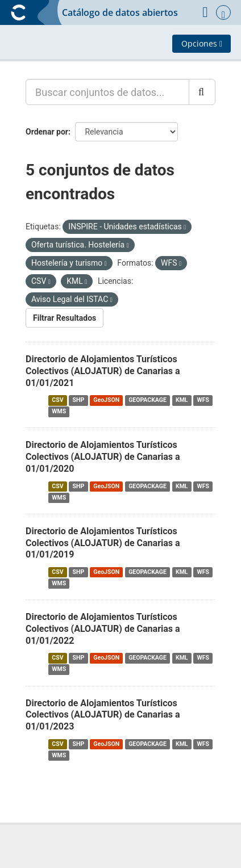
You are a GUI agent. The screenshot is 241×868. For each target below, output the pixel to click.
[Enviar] (202, 92)
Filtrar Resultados (65, 318)
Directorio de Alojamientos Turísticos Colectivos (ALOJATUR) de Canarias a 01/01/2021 (103, 371)
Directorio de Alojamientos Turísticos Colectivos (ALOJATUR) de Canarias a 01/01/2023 (103, 715)
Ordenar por (47, 132)
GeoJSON (106, 400)
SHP (79, 400)
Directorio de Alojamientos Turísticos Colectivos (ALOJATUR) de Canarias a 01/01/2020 (103, 457)
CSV (57, 400)
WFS (203, 400)
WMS (59, 411)
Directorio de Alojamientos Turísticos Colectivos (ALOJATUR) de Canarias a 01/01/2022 (103, 629)
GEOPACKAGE (147, 400)
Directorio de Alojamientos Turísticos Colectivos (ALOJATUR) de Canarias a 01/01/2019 (103, 543)
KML (182, 400)
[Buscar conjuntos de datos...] (107, 92)
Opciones (202, 43)
